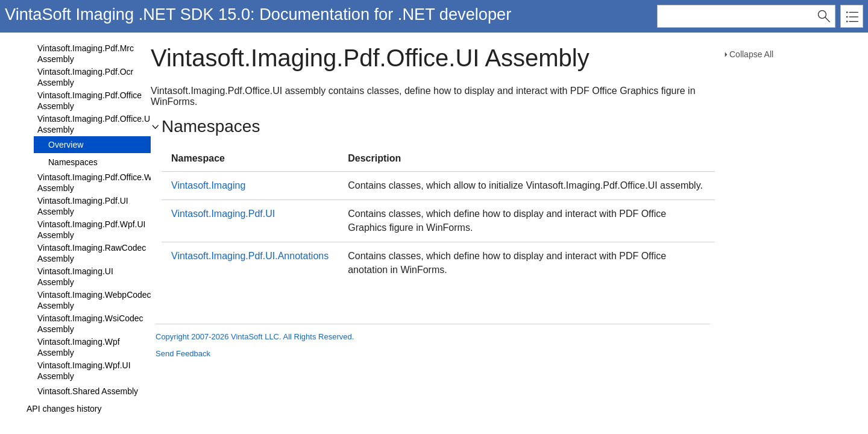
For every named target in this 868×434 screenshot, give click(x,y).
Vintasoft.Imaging (208, 185)
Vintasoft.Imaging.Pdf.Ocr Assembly (85, 77)
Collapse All (751, 54)
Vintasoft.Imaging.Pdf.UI (223, 214)
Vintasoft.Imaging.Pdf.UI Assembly (83, 206)
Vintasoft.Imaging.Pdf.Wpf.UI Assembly (92, 230)
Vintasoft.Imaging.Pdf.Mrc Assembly (86, 54)
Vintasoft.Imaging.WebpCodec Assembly (94, 300)
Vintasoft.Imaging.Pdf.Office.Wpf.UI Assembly (104, 183)
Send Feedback (183, 354)
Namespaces (73, 162)
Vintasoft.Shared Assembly (88, 391)
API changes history (64, 409)
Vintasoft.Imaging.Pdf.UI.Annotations (250, 256)
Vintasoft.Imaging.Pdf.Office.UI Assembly (95, 124)
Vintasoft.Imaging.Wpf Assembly (79, 347)
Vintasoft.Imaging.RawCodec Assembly (92, 253)
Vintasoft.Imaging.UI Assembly (75, 277)
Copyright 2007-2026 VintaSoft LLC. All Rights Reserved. (255, 337)
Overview (66, 145)
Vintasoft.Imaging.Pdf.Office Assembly (90, 101)
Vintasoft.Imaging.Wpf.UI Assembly (84, 371)
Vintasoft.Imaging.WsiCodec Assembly (90, 324)
